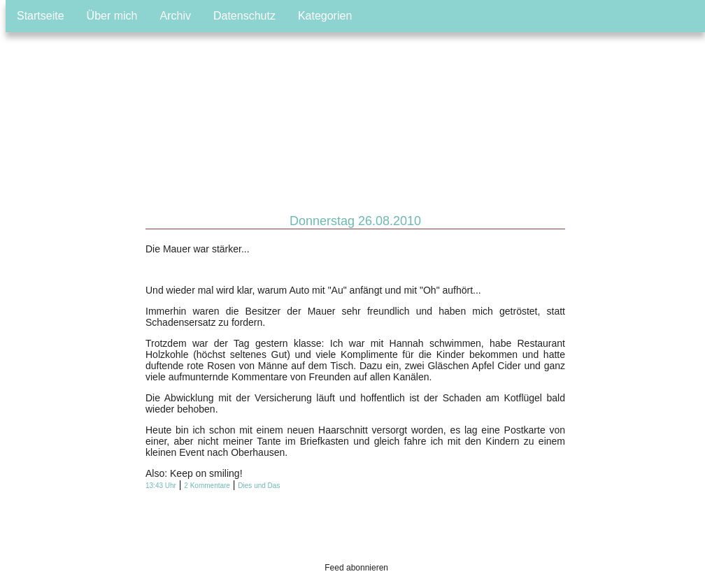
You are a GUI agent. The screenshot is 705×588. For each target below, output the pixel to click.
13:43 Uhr (161, 486)
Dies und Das (259, 486)
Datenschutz (244, 16)
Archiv (176, 16)
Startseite (41, 16)
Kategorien (325, 16)
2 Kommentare (207, 486)
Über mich (112, 16)
